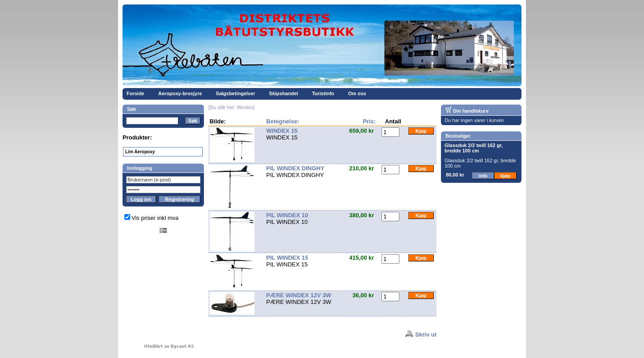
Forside (136, 93)
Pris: (369, 121)
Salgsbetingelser (236, 93)
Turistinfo (323, 93)
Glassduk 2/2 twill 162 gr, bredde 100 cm (474, 148)
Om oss (357, 93)
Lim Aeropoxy (140, 152)
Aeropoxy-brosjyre (180, 93)
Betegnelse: (283, 121)
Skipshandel (284, 93)
